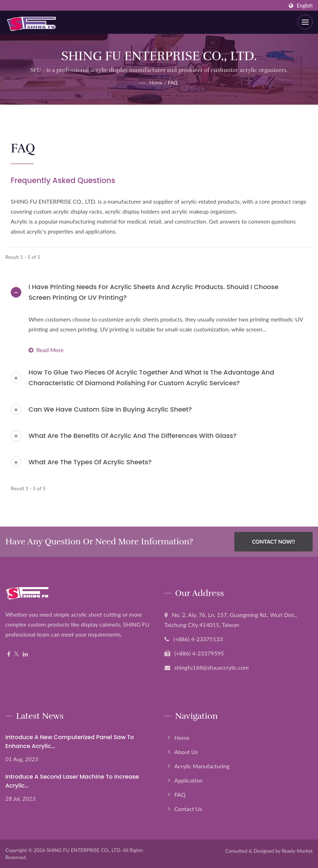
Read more (46, 350)
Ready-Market (297, 851)
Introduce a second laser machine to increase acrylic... (72, 781)
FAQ (173, 82)
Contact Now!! (273, 542)
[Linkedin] (25, 654)
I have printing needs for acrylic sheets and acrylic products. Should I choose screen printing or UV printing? (153, 292)
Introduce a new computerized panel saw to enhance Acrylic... (70, 742)
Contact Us (188, 809)
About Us (186, 752)
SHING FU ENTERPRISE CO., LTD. (84, 850)
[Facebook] (9, 654)
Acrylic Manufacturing (202, 766)
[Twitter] (17, 654)
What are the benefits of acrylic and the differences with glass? (132, 436)
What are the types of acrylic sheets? (90, 462)
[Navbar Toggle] (305, 22)
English (305, 6)
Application (189, 780)
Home (156, 82)
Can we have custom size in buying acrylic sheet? (110, 409)
